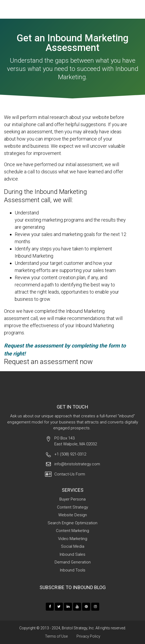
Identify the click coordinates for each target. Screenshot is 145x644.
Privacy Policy (88, 636)
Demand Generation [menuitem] (73, 562)
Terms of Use (56, 636)
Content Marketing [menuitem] (72, 531)
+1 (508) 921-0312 (70, 454)
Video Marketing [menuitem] (73, 539)
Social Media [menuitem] (73, 546)
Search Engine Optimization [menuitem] (72, 523)
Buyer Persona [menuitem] (72, 499)
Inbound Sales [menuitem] (72, 554)
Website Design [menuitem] (73, 515)
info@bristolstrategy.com (77, 464)
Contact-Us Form (70, 474)
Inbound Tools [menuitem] (73, 570)
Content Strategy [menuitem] (72, 507)
